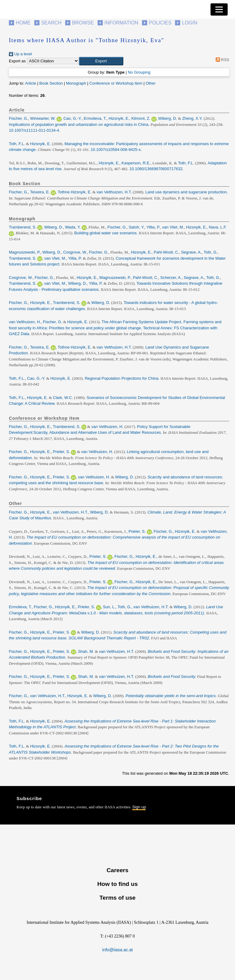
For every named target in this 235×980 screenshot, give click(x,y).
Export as (17, 61)
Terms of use (117, 898)
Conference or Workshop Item (116, 83)
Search (51, 23)
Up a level (20, 54)
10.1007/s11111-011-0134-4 (34, 130)
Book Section (51, 83)
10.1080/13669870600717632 (156, 169)
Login (190, 23)
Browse (83, 23)
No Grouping (139, 72)
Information (121, 23)
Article (31, 83)
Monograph (76, 83)
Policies (160, 23)
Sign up (139, 807)
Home (23, 23)
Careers (117, 870)
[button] (101, 61)
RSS (221, 60)
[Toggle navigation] (219, 9)
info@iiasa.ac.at (117, 950)
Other (151, 83)
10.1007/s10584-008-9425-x (116, 150)
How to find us (117, 884)
